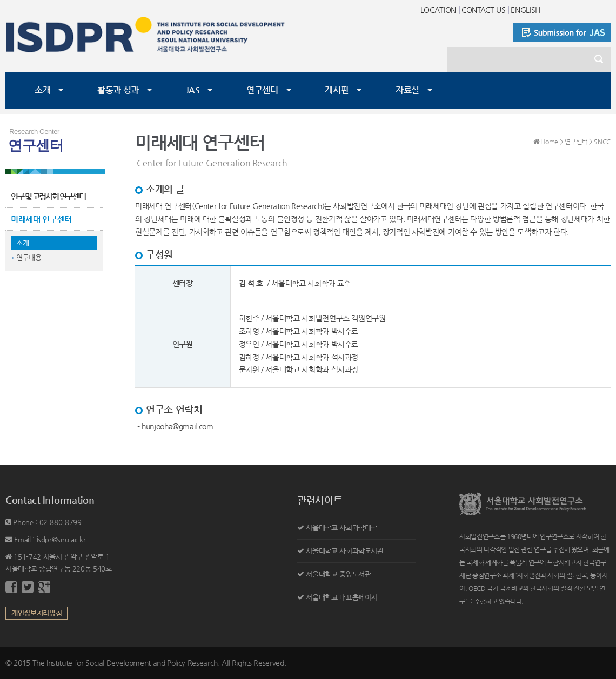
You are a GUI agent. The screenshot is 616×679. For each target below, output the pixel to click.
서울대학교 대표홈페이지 (342, 597)
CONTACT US (484, 10)
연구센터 (262, 90)
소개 (42, 90)
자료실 (407, 90)
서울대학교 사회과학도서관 (344, 551)
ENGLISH (525, 10)
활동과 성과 (118, 90)
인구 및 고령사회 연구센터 (48, 196)
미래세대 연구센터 (41, 219)
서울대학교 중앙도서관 (338, 574)
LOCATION (438, 10)
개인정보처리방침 (36, 613)
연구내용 (29, 257)
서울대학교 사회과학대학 (342, 527)
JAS (193, 90)
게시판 (337, 90)
